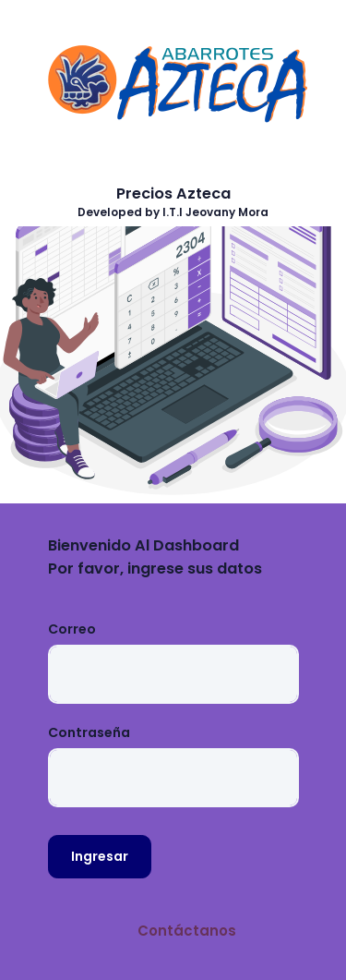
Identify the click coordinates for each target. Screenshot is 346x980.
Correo (72, 629)
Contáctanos (187, 931)
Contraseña (89, 732)
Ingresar (100, 856)
